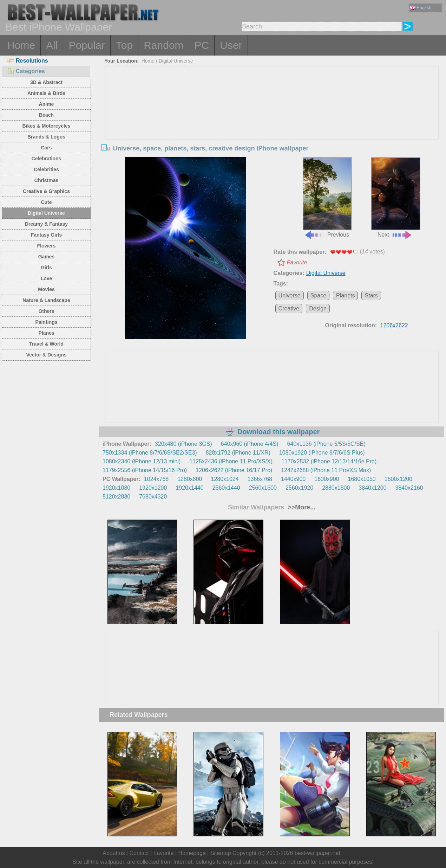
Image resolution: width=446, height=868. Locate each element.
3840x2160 (409, 488)
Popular (87, 45)
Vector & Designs (46, 355)
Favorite (297, 262)
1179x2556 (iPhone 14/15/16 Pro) (145, 470)
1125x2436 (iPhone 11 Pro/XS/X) (231, 461)
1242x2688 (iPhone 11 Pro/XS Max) (326, 470)
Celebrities (46, 169)
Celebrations (47, 159)
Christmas (46, 180)
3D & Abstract (46, 82)
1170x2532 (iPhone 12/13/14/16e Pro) (329, 461)
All (52, 45)
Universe (290, 295)
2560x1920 (299, 488)
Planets (345, 295)
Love (47, 278)
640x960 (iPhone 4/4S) (250, 444)
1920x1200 (153, 488)
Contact (139, 853)
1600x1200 (398, 479)
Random (163, 45)
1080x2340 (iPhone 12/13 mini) (142, 461)
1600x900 (327, 479)
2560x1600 (263, 488)
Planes (46, 333)
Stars (371, 295)
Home (21, 45)
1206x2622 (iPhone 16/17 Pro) (234, 470)
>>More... (301, 507)
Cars (46, 148)
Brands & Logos (46, 137)
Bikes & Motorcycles (47, 126)
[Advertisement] (272, 119)
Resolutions (28, 61)
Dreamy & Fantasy (46, 224)
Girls (46, 268)
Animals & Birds (46, 93)
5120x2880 (116, 497)
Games (47, 257)
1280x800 (190, 479)
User (231, 45)
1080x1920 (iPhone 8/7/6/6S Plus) (322, 453)
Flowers (47, 246)
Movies (46, 289)
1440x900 (293, 479)
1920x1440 (189, 488)
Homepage (192, 853)
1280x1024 (225, 479)
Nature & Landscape (46, 300)
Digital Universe (46, 213)
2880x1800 (336, 488)
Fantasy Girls (47, 235)
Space (318, 295)
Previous (327, 198)
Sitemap (221, 853)
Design (318, 308)
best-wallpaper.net (317, 853)
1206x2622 (394, 325)
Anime (47, 104)
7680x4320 (153, 497)
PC (202, 45)
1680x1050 (362, 479)
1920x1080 (116, 488)
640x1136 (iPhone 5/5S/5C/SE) (326, 444)
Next (395, 198)
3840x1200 (372, 488)
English (421, 8)
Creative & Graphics (46, 191)
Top (124, 45)
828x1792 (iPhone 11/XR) (238, 453)
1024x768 (156, 479)
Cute (46, 202)
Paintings (46, 322)
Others (46, 311)
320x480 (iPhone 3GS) (183, 444)
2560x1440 (226, 488)
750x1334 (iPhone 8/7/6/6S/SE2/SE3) (150, 453)
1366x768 (260, 479)
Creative (289, 308)
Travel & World (46, 344)
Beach (46, 115)
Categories (26, 71)
